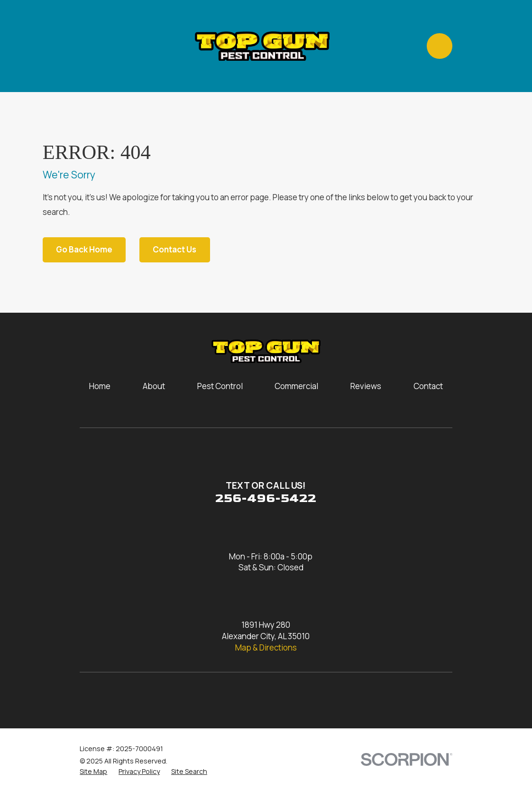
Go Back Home (84, 249)
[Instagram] (85, 696)
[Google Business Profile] (136, 696)
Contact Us (174, 249)
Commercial (296, 386)
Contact (428, 386)
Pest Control (220, 386)
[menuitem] (93, 772)
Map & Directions (266, 647)
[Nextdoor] (187, 696)
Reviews (366, 386)
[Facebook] (111, 696)
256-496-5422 (266, 498)
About (154, 386)
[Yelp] (161, 696)
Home (100, 386)
